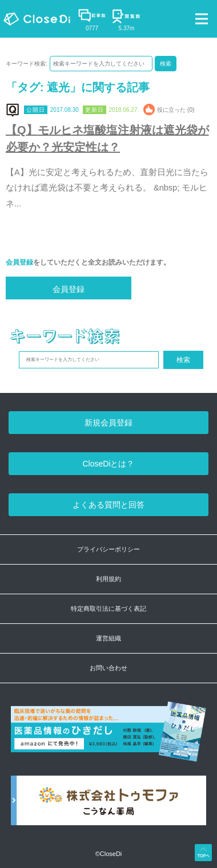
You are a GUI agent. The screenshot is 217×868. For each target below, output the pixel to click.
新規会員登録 (108, 423)
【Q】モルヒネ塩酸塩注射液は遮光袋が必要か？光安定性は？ (107, 139)
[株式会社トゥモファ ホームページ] (108, 807)
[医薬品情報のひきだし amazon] (108, 738)
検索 (166, 64)
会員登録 (19, 262)
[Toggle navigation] (202, 19)
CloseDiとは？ (108, 464)
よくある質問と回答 (108, 505)
